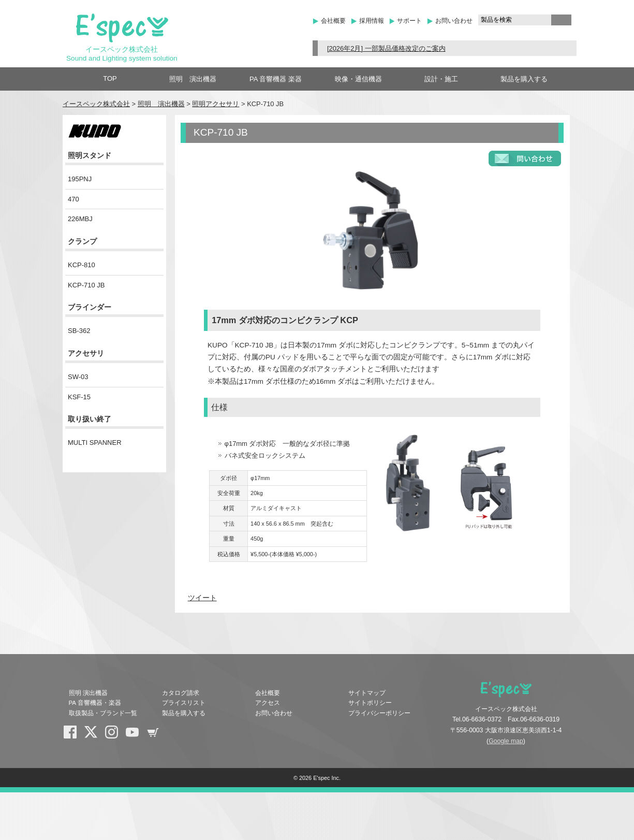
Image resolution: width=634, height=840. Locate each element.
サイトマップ (367, 693)
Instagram (115, 736)
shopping (157, 736)
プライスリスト (184, 703)
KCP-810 (82, 265)
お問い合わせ (454, 21)
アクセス (268, 703)
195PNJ (80, 179)
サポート (409, 21)
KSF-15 (79, 397)
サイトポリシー (370, 703)
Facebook (74, 736)
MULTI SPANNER (95, 443)
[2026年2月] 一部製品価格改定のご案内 (386, 48)
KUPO (114, 131)
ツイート (202, 598)
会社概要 (333, 21)
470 (73, 199)
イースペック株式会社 (96, 104)
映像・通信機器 (358, 79)
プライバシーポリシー (379, 713)
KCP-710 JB (86, 285)
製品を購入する (524, 79)
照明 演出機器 (193, 79)
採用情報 (372, 21)
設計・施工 (441, 79)
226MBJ (80, 219)
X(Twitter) (95, 736)
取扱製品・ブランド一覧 (103, 713)
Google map (506, 741)
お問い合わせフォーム (525, 158)
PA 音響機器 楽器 (276, 79)
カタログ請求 (181, 693)
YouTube (136, 736)
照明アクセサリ (216, 104)
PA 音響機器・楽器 (95, 703)
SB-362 (79, 331)
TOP (110, 78)
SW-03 (78, 377)
